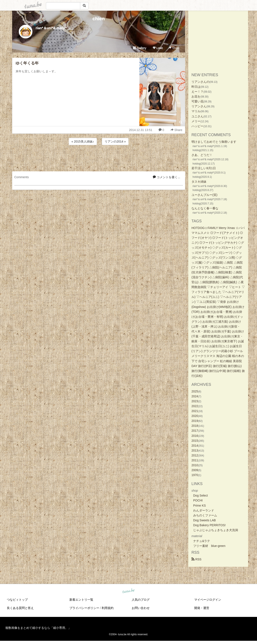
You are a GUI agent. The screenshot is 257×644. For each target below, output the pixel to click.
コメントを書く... (166, 177)
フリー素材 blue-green (209, 546)
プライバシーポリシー (84, 608)
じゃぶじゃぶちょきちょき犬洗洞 (216, 530)
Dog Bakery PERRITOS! (209, 525)
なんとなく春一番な (205, 208)
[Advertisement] (99, 157)
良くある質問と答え (20, 608)
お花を (196, 96)
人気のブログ (141, 600)
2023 (195, 401)
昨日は (196, 87)
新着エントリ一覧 (81, 600)
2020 (195, 416)
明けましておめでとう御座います (214, 142)
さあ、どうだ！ (202, 155)
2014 (195, 446)
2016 (195, 436)
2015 (195, 441)
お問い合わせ (141, 608)
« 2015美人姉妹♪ (83, 141)
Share (174, 48)
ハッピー (197, 126)
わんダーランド (204, 510)
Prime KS (199, 506)
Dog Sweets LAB (204, 520)
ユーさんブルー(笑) (204, 195)
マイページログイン (208, 600)
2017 (195, 431)
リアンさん (199, 106)
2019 (195, 421)
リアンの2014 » (115, 141)
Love (158, 48)
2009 (195, 470)
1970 (195, 475)
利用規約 (108, 608)
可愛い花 (197, 101)
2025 (195, 391)
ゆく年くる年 (27, 63)
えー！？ (197, 92)
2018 (195, 426)
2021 (195, 411)
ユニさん (197, 116)
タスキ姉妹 (199, 182)
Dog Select (200, 495)
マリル (196, 111)
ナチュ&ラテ (202, 541)
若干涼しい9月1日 (204, 168)
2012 (195, 455)
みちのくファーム (205, 515)
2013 (195, 450)
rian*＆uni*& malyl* (51, 28)
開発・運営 (202, 608)
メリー (196, 121)
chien (99, 19)
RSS (196, 559)
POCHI (198, 500)
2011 (195, 460)
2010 (195, 465)
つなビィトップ (17, 600)
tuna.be (128, 591)
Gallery (140, 48)
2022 (195, 406)
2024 (195, 396)
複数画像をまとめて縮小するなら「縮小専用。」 (38, 628)
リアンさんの (200, 82)
